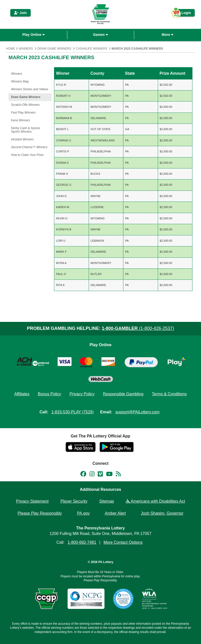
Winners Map (20, 81)
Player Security (74, 501)
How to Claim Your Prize (27, 155)
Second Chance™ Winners (29, 147)
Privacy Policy (82, 394)
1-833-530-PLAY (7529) (72, 412)
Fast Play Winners (23, 113)
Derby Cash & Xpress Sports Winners (26, 130)
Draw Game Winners (54, 49)
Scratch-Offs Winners (25, 105)
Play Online (34, 35)
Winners (26, 49)
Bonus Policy (50, 394)
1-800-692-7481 (82, 542)
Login (184, 14)
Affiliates (22, 394)
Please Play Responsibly (40, 513)
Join (20, 13)
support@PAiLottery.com (137, 412)
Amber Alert (115, 513)
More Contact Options (123, 542)
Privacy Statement (32, 501)
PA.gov (83, 513)
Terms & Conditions (169, 394)
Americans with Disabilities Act (156, 501)
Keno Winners (20, 120)
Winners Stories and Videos (30, 89)
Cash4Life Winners (91, 49)
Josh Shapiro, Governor (162, 513)
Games (100, 35)
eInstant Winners (22, 139)
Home (11, 49)
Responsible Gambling (123, 394)
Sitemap (107, 501)
